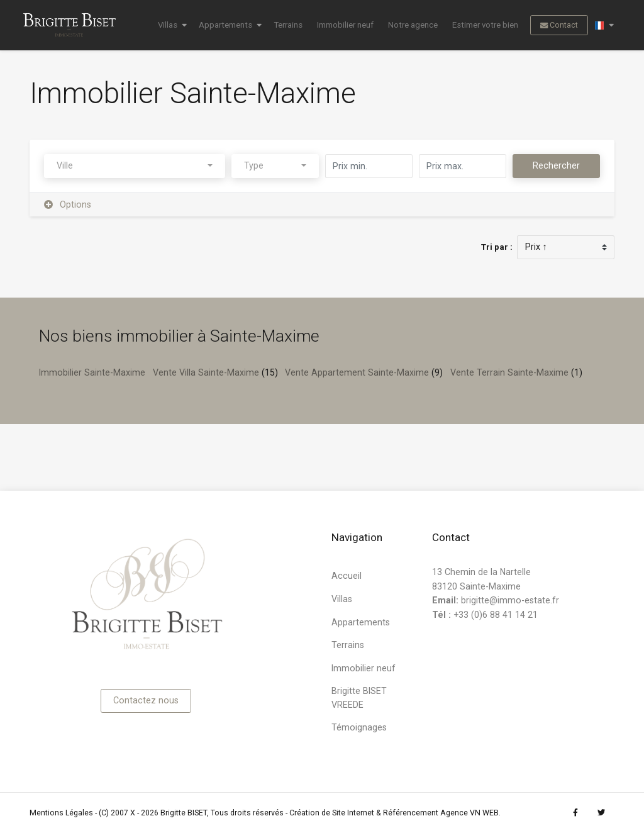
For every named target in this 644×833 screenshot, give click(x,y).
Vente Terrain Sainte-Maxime (509, 372)
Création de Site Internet (332, 813)
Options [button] (68, 204)
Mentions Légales (61, 813)
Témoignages (359, 727)
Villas (168, 25)
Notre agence (413, 25)
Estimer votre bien (485, 25)
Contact (559, 25)
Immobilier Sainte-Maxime (92, 372)
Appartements (225, 25)
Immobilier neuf (345, 25)
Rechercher (556, 165)
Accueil (347, 576)
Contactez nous (146, 700)
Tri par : (497, 247)
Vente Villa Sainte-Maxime (206, 372)
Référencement (411, 813)
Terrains (288, 25)
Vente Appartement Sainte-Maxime (357, 372)
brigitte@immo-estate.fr (510, 600)
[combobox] (135, 166)
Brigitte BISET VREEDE (359, 697)
